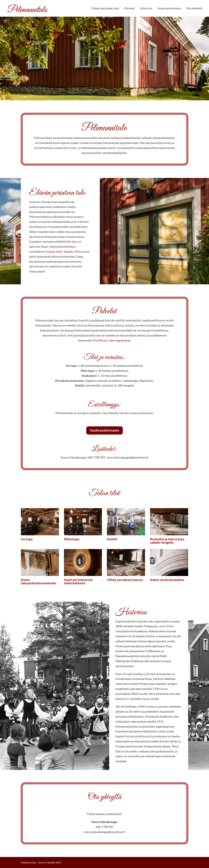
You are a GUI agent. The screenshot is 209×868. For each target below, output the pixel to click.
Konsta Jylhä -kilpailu (60, 251)
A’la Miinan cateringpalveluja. (112, 340)
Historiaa (146, 8)
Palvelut (130, 8)
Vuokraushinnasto (169, 8)
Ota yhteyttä (194, 8)
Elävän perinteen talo (105, 8)
